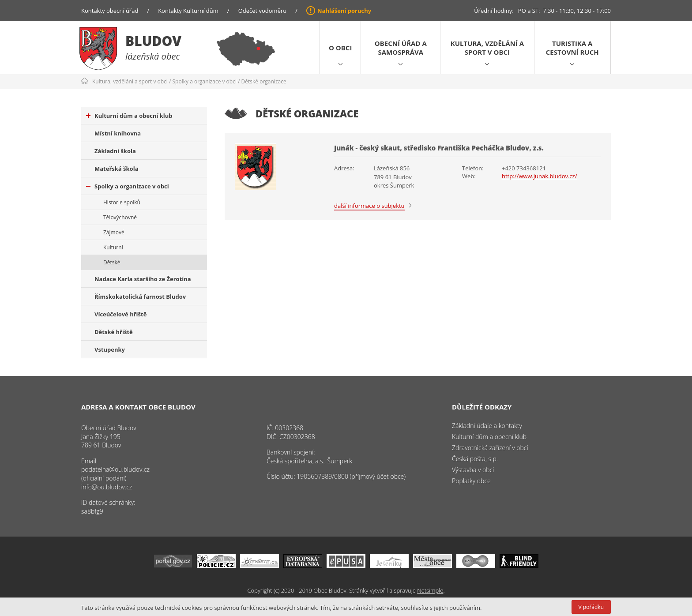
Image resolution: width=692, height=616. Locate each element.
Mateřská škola (116, 169)
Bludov (153, 41)
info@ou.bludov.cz (107, 487)
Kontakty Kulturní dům (188, 11)
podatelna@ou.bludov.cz (115, 469)
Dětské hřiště (114, 332)
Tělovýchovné (120, 217)
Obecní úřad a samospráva (401, 48)
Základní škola (115, 151)
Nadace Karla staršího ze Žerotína (143, 279)
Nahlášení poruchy (344, 11)
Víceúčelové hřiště (120, 314)
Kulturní (113, 247)
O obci (340, 48)
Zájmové (114, 232)
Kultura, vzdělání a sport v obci (487, 48)
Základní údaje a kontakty (487, 426)
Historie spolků (122, 202)
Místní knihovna (118, 133)
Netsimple (430, 590)
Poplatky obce (471, 481)
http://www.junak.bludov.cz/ (539, 176)
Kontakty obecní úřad (110, 11)
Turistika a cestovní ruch (572, 48)
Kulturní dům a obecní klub (129, 116)
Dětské (112, 262)
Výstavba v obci (473, 470)
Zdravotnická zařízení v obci (490, 448)
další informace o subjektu (369, 206)
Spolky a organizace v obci (205, 81)
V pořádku (591, 607)
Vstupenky (110, 349)
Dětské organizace (264, 81)
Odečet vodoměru (263, 11)
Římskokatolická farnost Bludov (140, 297)
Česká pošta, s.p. (475, 459)
